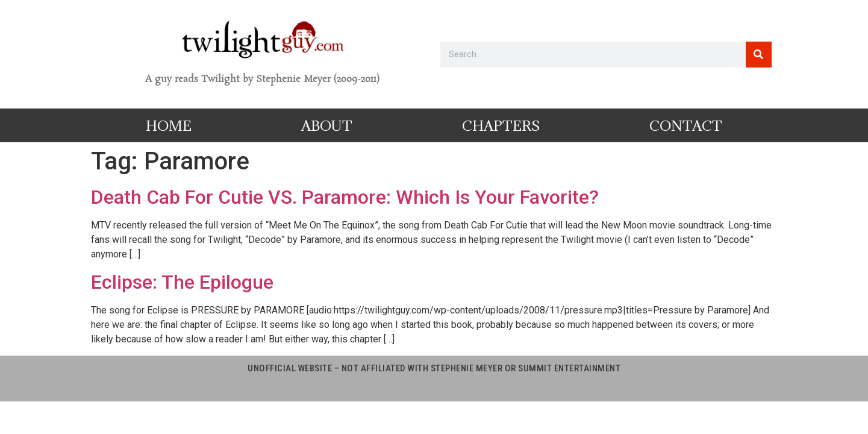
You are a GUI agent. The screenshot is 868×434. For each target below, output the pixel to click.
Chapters (501, 125)
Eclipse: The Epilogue (182, 282)
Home (169, 125)
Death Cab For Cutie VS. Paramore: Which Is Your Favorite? (345, 197)
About (327, 125)
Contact (686, 125)
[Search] (759, 55)
